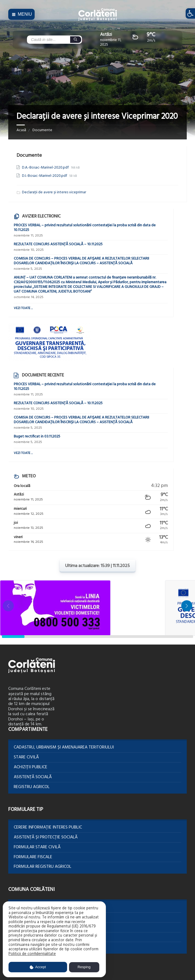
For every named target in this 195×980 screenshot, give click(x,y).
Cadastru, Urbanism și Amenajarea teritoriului (64, 747)
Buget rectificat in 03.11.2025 (37, 437)
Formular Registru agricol (42, 867)
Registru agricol (32, 787)
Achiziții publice (31, 767)
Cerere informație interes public (48, 827)
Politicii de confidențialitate (32, 954)
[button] (187, 606)
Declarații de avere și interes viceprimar (54, 192)
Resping (84, 967)
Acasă (21, 130)
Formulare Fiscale (33, 857)
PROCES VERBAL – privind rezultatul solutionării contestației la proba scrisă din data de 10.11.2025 (85, 228)
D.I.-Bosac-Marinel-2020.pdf (45, 176)
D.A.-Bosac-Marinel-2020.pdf (46, 168)
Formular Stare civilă (37, 847)
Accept (38, 967)
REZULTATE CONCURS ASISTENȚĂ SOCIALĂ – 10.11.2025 (58, 244)
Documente (42, 130)
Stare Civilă (26, 757)
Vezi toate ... (23, 308)
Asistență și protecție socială (46, 837)
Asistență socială (33, 777)
